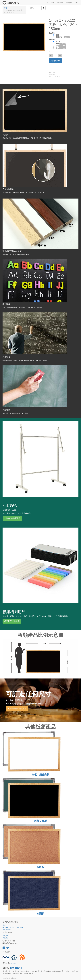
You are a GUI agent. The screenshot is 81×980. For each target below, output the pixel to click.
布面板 (40, 913)
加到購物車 (55, 61)
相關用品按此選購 (12, 621)
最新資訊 (5, 938)
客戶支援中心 (7, 929)
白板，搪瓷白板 (40, 774)
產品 (6, 8)
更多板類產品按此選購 (17, 709)
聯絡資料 (5, 936)
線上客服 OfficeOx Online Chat (13, 927)
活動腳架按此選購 (12, 518)
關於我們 (14, 963)
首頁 (4, 925)
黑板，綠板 (40, 821)
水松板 (40, 867)
